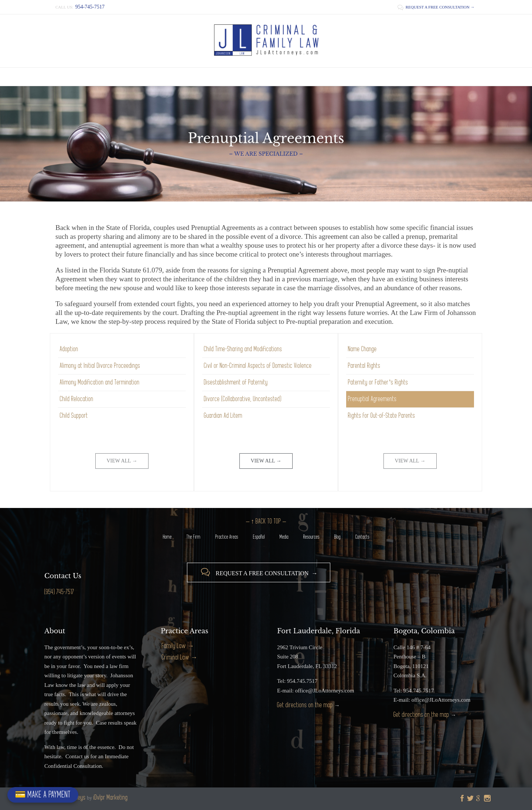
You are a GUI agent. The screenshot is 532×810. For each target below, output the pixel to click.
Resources (311, 537)
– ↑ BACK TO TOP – (266, 521)
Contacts (362, 537)
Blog (337, 537)
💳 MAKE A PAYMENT (43, 795)
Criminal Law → (180, 658)
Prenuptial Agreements (372, 399)
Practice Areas (227, 537)
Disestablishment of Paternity (236, 382)
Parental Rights (364, 366)
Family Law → (178, 646)
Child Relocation (77, 399)
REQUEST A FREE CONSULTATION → (436, 7)
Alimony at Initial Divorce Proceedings (100, 366)
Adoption (69, 349)
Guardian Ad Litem (223, 416)
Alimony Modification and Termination (100, 382)
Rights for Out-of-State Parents (382, 416)
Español (259, 537)
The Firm (194, 537)
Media (284, 537)
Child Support (74, 416)
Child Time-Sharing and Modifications (243, 349)
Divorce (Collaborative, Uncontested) (243, 399)
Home (167, 537)
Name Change (362, 349)
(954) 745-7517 (59, 592)
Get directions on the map (305, 705)
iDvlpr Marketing (111, 798)
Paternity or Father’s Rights (378, 382)
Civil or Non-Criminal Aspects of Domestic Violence (258, 366)
